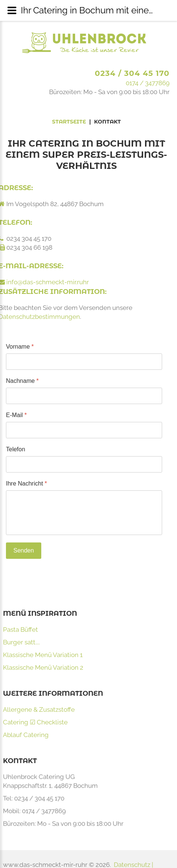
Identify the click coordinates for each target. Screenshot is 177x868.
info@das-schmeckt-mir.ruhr (48, 282)
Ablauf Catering (26, 735)
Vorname (20, 347)
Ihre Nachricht (26, 483)
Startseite (69, 122)
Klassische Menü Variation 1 (43, 655)
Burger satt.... (21, 642)
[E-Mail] (84, 430)
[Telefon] (84, 464)
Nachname (22, 381)
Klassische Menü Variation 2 (43, 667)
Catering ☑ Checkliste (35, 722)
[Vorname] (84, 362)
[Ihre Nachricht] (84, 513)
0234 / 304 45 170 (132, 73)
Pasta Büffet (20, 630)
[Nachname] (84, 396)
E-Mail (16, 415)
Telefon (16, 449)
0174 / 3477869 (148, 83)
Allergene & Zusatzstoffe (39, 710)
